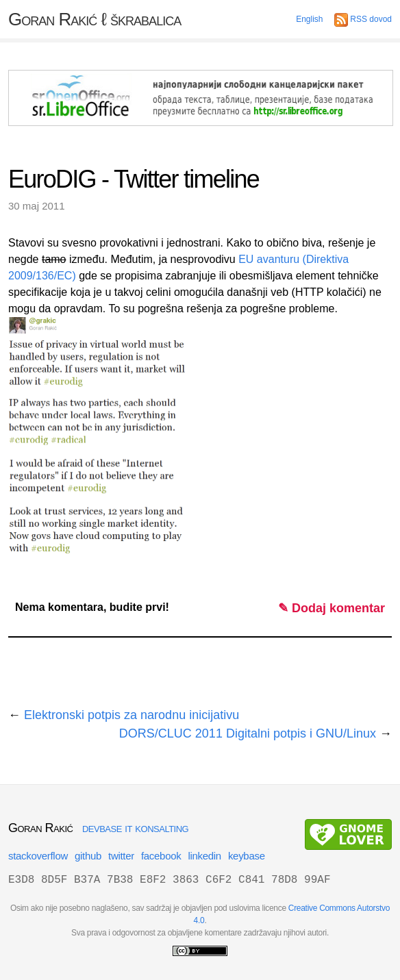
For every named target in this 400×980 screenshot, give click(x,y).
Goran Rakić (95, 19)
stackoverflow (38, 856)
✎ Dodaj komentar (332, 608)
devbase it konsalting (135, 828)
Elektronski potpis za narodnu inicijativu (132, 715)
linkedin (204, 856)
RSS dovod (363, 19)
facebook (161, 856)
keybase (247, 856)
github (88, 856)
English (309, 19)
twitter (121, 856)
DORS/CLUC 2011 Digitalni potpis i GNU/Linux (248, 733)
